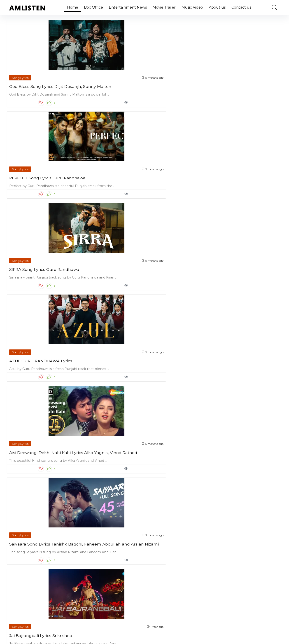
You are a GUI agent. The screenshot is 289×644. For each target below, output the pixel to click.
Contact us (241, 7)
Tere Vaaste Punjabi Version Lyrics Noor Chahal (245, 378)
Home (73, 7)
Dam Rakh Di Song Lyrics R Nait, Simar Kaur (106, 278)
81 (146, 608)
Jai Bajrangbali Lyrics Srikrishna (169, 178)
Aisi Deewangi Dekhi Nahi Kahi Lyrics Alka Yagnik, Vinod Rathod (41, 180)
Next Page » (162, 608)
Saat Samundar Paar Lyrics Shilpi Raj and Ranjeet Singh (107, 473)
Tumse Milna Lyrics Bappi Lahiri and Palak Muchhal (105, 378)
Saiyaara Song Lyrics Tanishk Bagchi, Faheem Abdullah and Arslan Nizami (110, 180)
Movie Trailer (164, 7)
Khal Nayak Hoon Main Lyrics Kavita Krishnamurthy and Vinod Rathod (39, 280)
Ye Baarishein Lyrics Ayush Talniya (175, 378)
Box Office (93, 7)
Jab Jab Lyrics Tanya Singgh (177, 471)
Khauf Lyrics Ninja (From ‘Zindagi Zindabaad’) (242, 278)
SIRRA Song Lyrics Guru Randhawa (172, 82)
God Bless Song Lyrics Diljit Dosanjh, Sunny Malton (37, 82)
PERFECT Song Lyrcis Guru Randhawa (106, 82)
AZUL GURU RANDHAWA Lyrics (242, 82)
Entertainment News (128, 7)
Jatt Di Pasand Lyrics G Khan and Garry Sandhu (39, 568)
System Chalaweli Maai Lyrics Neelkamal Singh (108, 568)
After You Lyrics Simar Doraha (178, 566)
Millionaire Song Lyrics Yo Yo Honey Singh (176, 278)
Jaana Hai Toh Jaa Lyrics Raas (40, 375)
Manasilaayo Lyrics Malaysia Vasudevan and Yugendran (245, 178)
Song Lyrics (21, 71)
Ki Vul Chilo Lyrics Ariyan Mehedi (241, 568)
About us (217, 7)
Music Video (192, 7)
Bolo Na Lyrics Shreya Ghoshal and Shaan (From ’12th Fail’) (248, 473)
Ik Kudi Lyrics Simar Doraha (37, 471)
